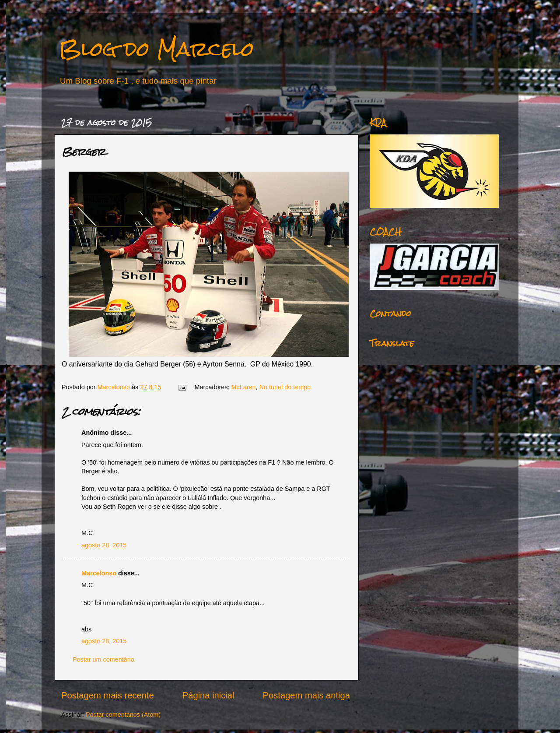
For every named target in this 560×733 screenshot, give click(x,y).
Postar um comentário (103, 659)
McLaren (244, 387)
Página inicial (208, 695)
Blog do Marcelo (157, 49)
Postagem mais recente (108, 695)
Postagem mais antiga (306, 695)
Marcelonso (115, 387)
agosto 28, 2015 (104, 545)
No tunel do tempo (285, 387)
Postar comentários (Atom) (123, 715)
